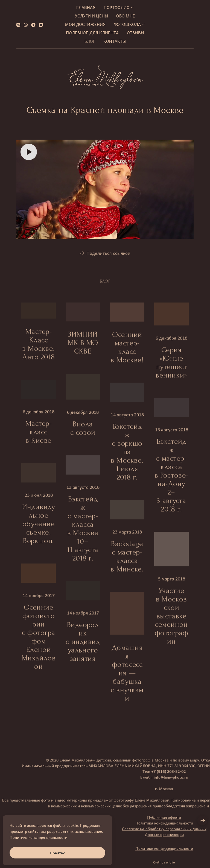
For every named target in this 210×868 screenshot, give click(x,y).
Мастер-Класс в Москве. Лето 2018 (39, 348)
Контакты (115, 41)
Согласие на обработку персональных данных (164, 832)
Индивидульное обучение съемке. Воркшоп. (39, 527)
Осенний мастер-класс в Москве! (127, 351)
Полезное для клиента (92, 33)
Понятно (58, 853)
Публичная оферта (164, 821)
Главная (86, 7)
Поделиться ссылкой (108, 256)
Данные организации (164, 838)
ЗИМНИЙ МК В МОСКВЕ (83, 346)
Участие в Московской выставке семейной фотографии (171, 620)
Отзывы (135, 33)
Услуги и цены (91, 16)
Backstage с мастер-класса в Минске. (127, 560)
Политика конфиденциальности (164, 827)
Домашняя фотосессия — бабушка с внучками (127, 677)
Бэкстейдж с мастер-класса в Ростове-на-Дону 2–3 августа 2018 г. (171, 479)
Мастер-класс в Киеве (39, 436)
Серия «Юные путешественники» (171, 366)
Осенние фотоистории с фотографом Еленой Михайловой (39, 640)
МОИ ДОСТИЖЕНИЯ (85, 24)
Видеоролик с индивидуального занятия (83, 645)
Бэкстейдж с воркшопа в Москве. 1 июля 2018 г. (127, 456)
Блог (90, 41)
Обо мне (126, 16)
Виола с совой (83, 432)
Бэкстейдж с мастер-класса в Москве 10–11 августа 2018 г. (83, 532)
